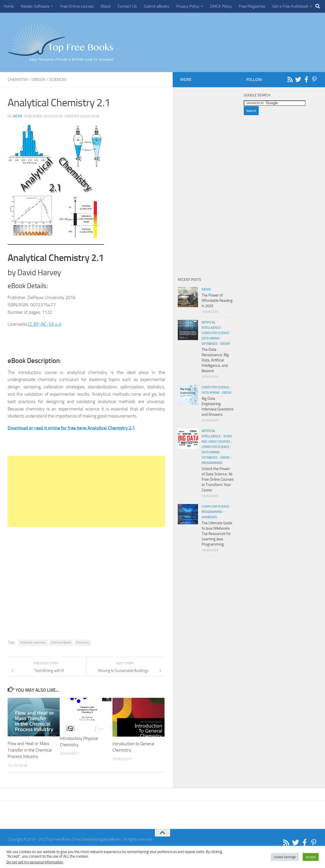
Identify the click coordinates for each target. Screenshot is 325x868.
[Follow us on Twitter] (298, 79)
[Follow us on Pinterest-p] (314, 79)
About (106, 6)
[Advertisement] (86, 491)
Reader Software (35, 6)
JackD (17, 116)
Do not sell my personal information (35, 862)
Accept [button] (311, 857)
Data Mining (210, 338)
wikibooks (209, 517)
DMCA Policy (221, 6)
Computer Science (215, 333)
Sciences (58, 80)
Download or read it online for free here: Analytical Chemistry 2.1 (71, 428)
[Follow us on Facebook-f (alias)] (306, 79)
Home (9, 6)
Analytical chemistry (33, 643)
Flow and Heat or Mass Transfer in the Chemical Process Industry (30, 750)
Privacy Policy (188, 6)
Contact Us (127, 6)
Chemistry (18, 80)
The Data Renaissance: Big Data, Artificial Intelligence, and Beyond (215, 360)
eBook (39, 80)
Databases (210, 344)
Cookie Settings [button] (285, 857)
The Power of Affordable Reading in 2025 (217, 301)
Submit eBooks (156, 6)
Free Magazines (252, 6)
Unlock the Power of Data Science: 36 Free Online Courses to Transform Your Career (218, 479)
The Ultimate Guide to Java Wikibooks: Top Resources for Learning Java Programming (217, 534)
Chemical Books (61, 643)
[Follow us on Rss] (290, 79)
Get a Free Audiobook (290, 6)
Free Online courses (77, 6)
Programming (212, 463)
